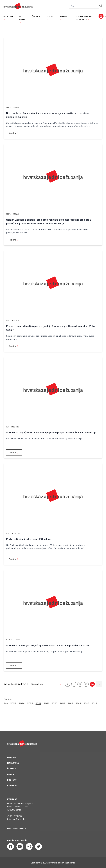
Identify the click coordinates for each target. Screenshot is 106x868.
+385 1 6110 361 (15, 816)
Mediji (10, 774)
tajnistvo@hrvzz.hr (16, 819)
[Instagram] (29, 847)
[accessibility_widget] (101, 16)
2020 (54, 703)
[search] (101, 6)
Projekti (12, 780)
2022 (38, 703)
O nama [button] (22, 19)
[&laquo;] (61, 684)
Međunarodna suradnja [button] (84, 18)
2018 (71, 703)
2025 (13, 703)
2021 (46, 703)
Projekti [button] (64, 18)
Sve (6, 703)
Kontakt (12, 785)
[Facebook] (11, 847)
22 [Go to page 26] (80, 684)
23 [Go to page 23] (86, 684)
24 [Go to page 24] (92, 684)
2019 (63, 703)
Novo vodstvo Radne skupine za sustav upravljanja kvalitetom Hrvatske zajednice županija (48, 115)
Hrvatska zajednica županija (62, 863)
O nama (11, 757)
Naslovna (13, 763)
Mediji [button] (50, 18)
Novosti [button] (8, 18)
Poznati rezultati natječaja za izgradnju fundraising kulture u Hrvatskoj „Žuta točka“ (50, 328)
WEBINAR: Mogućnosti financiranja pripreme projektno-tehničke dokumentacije (51, 433)
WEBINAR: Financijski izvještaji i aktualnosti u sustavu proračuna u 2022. (48, 645)
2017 (78, 703)
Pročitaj (14, 133)
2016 (86, 703)
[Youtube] (20, 847)
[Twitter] (38, 847)
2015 (94, 703)
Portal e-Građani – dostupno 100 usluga (29, 539)
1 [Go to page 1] (68, 684)
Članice (36, 17)
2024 (22, 703)
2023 (30, 703)
